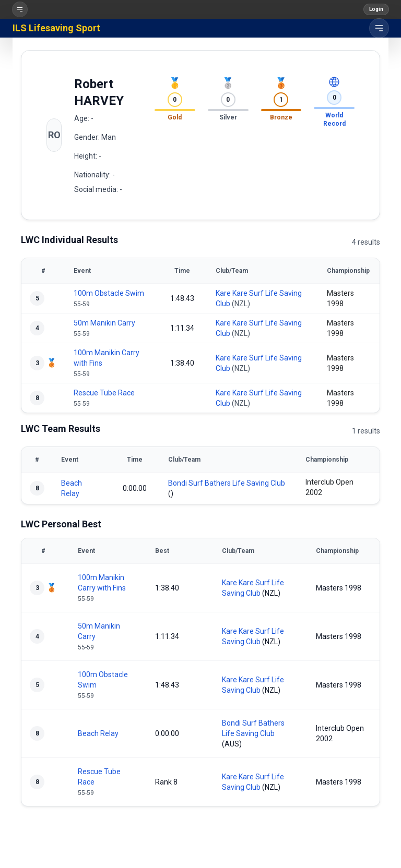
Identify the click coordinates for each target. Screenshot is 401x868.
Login (376, 9)
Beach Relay (98, 733)
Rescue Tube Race (104, 393)
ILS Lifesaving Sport (56, 28)
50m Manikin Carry (104, 323)
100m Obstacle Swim (109, 293)
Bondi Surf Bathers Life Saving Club (227, 483)
